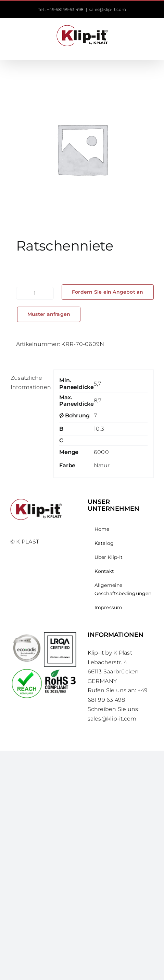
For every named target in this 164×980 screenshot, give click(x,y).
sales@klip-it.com (108, 9)
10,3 (99, 429)
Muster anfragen (49, 314)
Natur (102, 465)
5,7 (98, 384)
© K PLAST (25, 542)
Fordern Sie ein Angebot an (108, 292)
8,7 (98, 400)
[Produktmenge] (35, 293)
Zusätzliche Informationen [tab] (29, 383)
